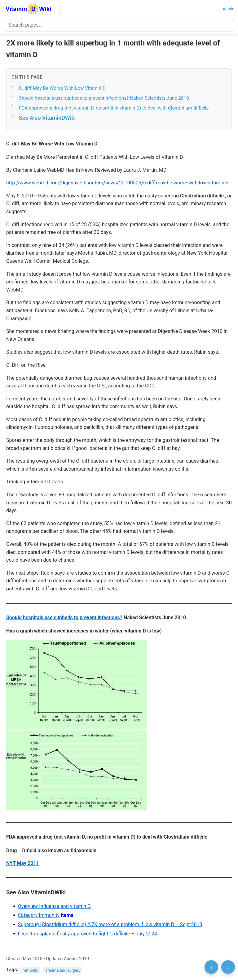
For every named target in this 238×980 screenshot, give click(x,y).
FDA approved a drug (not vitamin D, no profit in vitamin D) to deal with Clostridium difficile (114, 108)
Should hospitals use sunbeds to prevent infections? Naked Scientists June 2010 (104, 98)
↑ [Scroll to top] (211, 967)
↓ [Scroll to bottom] (228, 967)
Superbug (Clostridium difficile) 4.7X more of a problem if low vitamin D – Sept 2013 (110, 924)
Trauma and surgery (63, 970)
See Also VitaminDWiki (47, 118)
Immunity (30, 970)
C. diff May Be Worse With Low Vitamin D (62, 88)
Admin (228, 9)
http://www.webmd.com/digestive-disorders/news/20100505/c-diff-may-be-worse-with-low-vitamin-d (117, 183)
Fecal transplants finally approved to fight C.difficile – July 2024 (87, 934)
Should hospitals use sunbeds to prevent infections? (64, 617)
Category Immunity (39, 915)
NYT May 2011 (23, 863)
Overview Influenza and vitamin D (54, 906)
